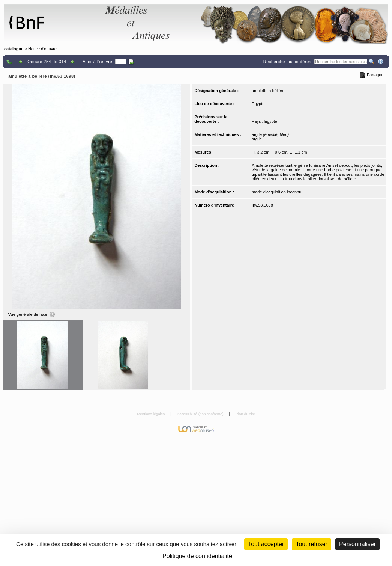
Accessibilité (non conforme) (201, 414)
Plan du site (245, 414)
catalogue (14, 49)
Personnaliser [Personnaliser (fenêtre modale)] (357, 544)
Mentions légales (151, 414)
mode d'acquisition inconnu (276, 192)
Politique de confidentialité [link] (197, 556)
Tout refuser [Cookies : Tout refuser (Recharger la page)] (311, 544)
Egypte (258, 104)
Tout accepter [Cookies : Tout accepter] (266, 544)
